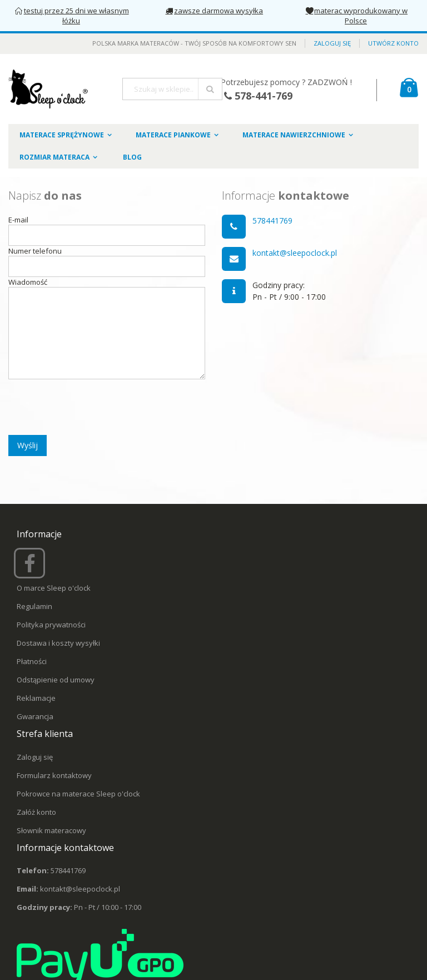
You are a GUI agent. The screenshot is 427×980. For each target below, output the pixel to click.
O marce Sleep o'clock (54, 588)
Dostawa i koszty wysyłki (58, 643)
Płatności (32, 661)
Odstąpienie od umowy (56, 680)
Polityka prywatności (51, 625)
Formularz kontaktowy (54, 775)
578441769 (272, 221)
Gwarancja (35, 716)
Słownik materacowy (51, 830)
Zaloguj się (332, 43)
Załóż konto (36, 812)
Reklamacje (36, 698)
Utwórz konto (393, 43)
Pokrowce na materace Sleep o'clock (78, 794)
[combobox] (172, 89)
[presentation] (93, 403)
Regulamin (34, 606)
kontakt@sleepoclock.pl (295, 253)
